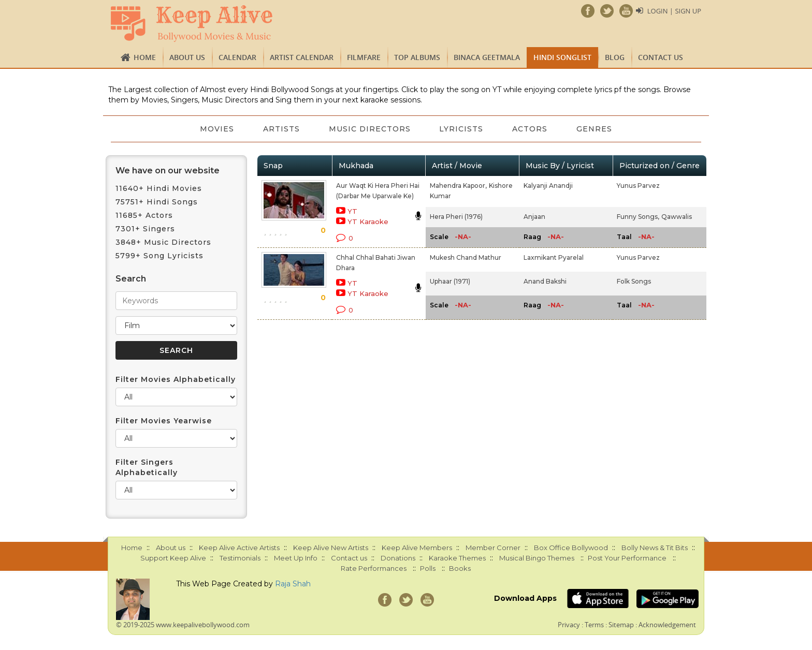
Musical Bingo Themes (537, 558)
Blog (615, 57)
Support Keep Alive (173, 558)
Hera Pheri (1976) (456, 217)
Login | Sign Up (674, 11)
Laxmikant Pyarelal (554, 257)
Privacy (569, 625)
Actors (530, 129)
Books (460, 568)
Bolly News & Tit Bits (655, 548)
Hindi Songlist (562, 57)
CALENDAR (237, 57)
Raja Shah (293, 584)
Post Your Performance (627, 558)
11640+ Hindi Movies (159, 188)
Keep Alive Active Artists (239, 548)
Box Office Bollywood (571, 548)
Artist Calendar (302, 57)
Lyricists (462, 129)
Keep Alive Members (417, 548)
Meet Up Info (296, 558)
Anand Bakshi (545, 281)
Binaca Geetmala (487, 57)
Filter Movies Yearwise (164, 421)
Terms (594, 625)
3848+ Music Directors (163, 242)
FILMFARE (364, 57)
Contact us (661, 57)
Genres (595, 129)
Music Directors (370, 129)
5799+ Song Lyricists (160, 256)
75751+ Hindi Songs (157, 202)
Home (145, 57)
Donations (398, 558)
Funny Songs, (638, 217)
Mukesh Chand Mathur (466, 257)
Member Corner (493, 548)
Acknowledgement (667, 625)
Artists (281, 129)
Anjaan (534, 217)
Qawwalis (677, 217)
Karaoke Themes (457, 558)
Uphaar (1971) (450, 281)
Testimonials (240, 558)
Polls (428, 568)
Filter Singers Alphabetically (147, 467)
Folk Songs (634, 281)
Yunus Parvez (638, 186)
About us (187, 57)
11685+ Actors (144, 215)
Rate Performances (374, 568)
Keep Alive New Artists (331, 548)
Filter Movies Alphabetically (176, 379)
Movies (217, 129)
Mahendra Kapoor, (458, 186)
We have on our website (168, 171)
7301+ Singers (145, 229)
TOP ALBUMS (417, 57)
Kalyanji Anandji (548, 186)
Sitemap (621, 625)
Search (131, 279)
